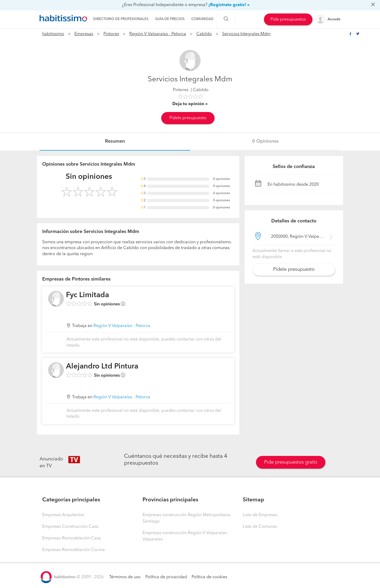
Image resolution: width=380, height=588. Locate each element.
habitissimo (53, 34)
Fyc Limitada (87, 295)
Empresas (84, 34)
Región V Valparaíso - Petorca (158, 34)
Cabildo (204, 34)
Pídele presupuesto (188, 118)
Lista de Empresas (260, 515)
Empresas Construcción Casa (70, 527)
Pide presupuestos (288, 20)
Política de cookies (209, 577)
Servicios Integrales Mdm (246, 34)
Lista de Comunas (260, 527)
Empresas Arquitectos (63, 515)
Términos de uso (125, 577)
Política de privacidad (166, 577)
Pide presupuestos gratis (291, 462)
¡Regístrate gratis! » (229, 5)
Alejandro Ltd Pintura (102, 367)
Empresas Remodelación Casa (72, 538)
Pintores (111, 34)
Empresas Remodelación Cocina (73, 550)
